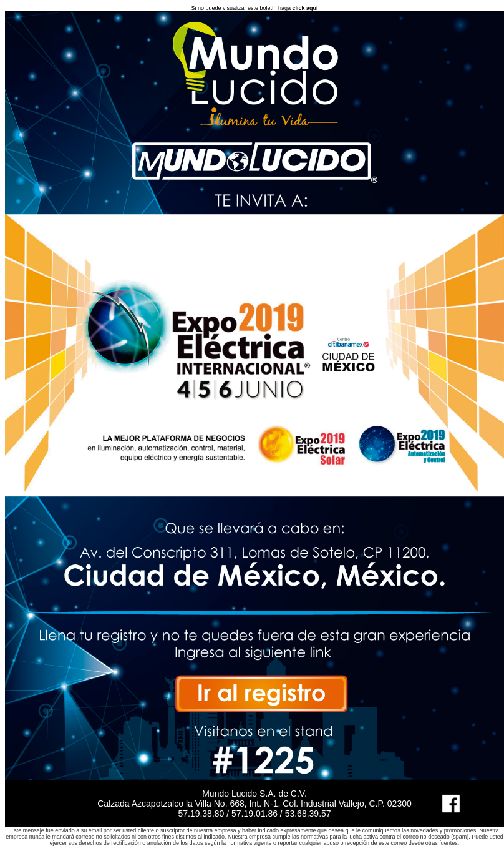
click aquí (305, 8)
